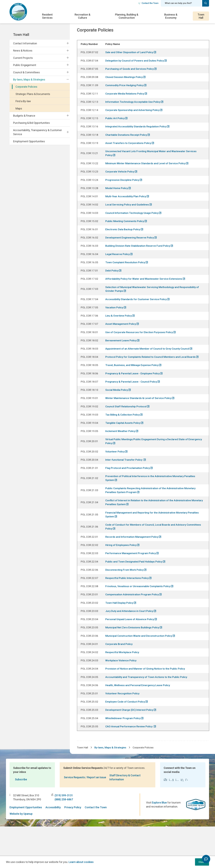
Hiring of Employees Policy (122, 568)
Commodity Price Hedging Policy (125, 91)
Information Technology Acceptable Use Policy (134, 108)
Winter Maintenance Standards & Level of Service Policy (140, 416)
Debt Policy (113, 283)
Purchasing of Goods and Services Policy (130, 74)
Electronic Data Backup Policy (124, 240)
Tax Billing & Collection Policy (123, 433)
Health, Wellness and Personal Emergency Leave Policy (139, 713)
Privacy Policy (73, 837)
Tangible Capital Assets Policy (124, 441)
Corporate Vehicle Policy (121, 181)
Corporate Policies (26, 87)
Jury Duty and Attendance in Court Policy (131, 637)
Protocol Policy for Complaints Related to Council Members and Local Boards (153, 373)
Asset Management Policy (122, 339)
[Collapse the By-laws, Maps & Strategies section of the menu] (68, 79)
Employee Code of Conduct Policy (126, 730)
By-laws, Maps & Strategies (29, 80)
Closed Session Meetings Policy (125, 82)
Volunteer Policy (116, 471)
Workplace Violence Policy (122, 688)
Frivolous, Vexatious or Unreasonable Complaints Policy (140, 611)
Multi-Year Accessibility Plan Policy (127, 206)
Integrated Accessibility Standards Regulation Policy (137, 134)
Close (202, 862)
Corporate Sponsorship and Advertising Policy (134, 117)
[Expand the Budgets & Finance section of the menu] (68, 116)
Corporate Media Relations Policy (126, 100)
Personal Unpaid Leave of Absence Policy (131, 645)
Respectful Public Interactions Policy (128, 602)
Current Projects (23, 58)
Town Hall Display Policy (120, 628)
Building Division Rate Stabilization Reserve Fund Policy (139, 258)
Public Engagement (25, 65)
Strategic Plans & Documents (33, 94)
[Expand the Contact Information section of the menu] (68, 43)
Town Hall (201, 16)
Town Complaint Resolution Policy (126, 275)
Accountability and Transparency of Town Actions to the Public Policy (148, 704)
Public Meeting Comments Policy (126, 232)
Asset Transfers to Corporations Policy (130, 151)
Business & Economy (171, 16)
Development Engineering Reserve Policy (130, 249)
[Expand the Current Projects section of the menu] (68, 58)
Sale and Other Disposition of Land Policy (131, 57)
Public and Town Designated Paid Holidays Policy (135, 585)
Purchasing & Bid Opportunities (31, 123)
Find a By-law (23, 101)
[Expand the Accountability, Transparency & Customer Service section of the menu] (68, 132)
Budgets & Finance (24, 116)
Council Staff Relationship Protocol (127, 424)
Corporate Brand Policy (120, 671)
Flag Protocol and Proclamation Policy (129, 488)
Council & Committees (26, 72)
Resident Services (47, 16)
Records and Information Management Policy (133, 560)
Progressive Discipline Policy (123, 189)
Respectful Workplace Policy (123, 679)
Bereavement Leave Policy (122, 356)
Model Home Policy (117, 198)
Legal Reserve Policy (118, 266)
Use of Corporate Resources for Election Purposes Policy (140, 347)
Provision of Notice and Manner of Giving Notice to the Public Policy (147, 696)
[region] (143, 400)
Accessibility (53, 837)
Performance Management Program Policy (132, 577)
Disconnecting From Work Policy (125, 594)
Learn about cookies (81, 862)
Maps (19, 108)
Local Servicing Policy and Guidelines (128, 215)
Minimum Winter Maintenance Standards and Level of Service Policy (147, 172)
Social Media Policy (117, 407)
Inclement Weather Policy (121, 450)
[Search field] (181, 3)
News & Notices (23, 51)
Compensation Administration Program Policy (133, 619)
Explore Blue (159, 832)
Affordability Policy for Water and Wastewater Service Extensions (146, 292)
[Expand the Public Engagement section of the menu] (68, 65)
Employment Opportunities (29, 141)
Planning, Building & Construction (127, 16)
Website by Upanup (21, 843)
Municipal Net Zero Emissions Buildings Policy (133, 654)
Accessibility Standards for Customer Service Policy (137, 313)
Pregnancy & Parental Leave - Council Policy (132, 398)
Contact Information (25, 43)
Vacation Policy (115, 321)
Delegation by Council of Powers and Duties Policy (136, 65)
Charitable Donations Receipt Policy (127, 142)
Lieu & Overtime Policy (119, 330)
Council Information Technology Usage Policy (133, 223)
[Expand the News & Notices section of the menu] (68, 50)
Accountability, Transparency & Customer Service (38, 132)
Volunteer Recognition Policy (123, 721)
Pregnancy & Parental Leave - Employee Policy (134, 390)
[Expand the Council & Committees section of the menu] (68, 72)
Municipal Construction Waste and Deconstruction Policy (140, 662)
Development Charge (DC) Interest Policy (130, 738)
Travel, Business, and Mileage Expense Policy (133, 381)
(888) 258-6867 (64, 829)
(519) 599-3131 (64, 825)
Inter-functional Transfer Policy (125, 480)
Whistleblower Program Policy (124, 747)
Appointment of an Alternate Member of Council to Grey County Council (149, 364)
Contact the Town (148, 3)
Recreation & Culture (83, 16)
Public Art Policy (116, 125)
